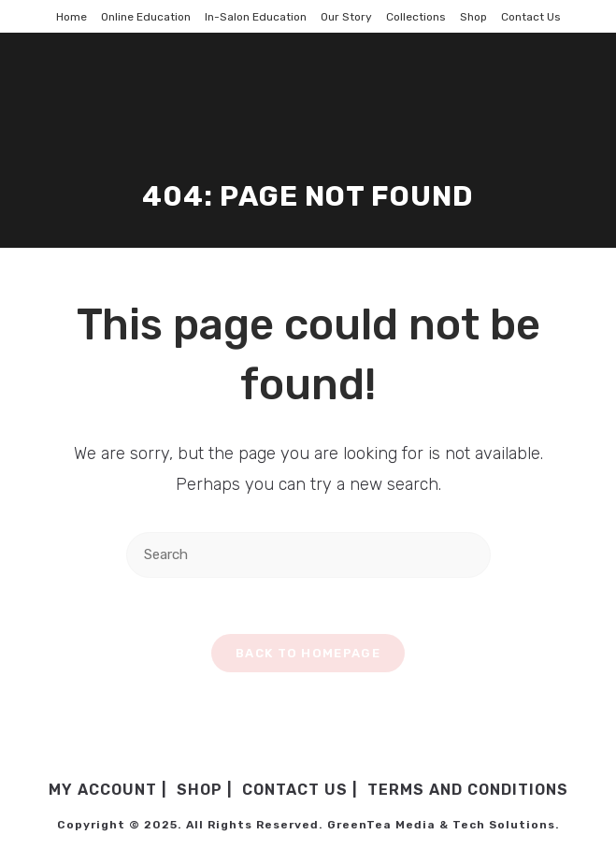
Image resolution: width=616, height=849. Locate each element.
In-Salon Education (256, 17)
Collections (416, 17)
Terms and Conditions (468, 790)
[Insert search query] (308, 555)
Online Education (146, 17)
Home (72, 17)
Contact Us (531, 17)
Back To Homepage (308, 653)
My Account (103, 790)
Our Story (346, 17)
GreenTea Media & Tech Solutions (441, 825)
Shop (473, 17)
